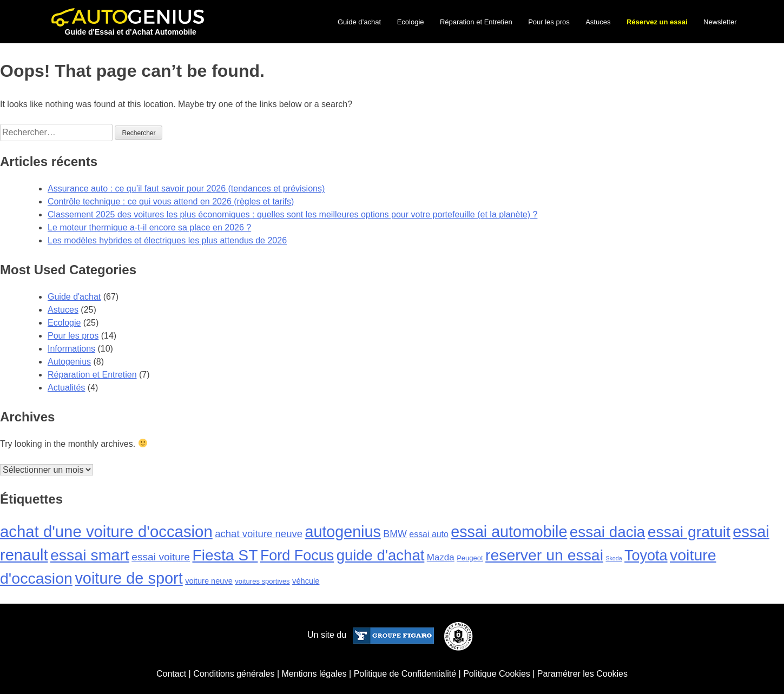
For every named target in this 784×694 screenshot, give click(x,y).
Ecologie (411, 22)
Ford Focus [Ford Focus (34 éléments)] (297, 556)
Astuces (598, 22)
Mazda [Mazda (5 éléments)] (441, 557)
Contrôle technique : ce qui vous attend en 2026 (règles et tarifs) (171, 201)
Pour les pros (549, 22)
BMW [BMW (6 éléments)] (395, 534)
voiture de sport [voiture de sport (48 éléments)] (129, 578)
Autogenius (69, 362)
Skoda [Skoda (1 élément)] (614, 558)
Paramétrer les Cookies (582, 674)
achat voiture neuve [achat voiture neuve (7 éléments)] (259, 534)
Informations (71, 349)
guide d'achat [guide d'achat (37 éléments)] (381, 555)
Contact (171, 674)
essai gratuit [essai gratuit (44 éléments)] (689, 532)
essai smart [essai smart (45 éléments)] (90, 555)
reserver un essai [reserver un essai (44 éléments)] (544, 555)
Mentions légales (314, 674)
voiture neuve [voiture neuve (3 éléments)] (209, 581)
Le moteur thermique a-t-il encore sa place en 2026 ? (149, 227)
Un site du (370, 635)
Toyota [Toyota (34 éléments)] (646, 556)
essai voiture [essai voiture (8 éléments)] (161, 557)
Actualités (66, 388)
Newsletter (720, 22)
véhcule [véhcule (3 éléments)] (306, 581)
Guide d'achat (74, 297)
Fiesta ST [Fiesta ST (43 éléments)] (225, 555)
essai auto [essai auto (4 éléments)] (429, 534)
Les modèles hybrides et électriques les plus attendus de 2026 (167, 240)
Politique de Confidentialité (405, 674)
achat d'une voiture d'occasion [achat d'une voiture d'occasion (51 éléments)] (106, 531)
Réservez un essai (657, 22)
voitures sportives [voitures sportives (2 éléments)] (262, 581)
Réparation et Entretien (476, 22)
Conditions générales (234, 674)
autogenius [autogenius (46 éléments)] (343, 532)
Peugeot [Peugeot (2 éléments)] (470, 558)
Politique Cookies (497, 674)
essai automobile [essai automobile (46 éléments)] (509, 532)
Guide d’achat (359, 22)
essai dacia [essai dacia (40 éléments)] (607, 532)
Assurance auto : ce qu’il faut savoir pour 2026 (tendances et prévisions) (186, 189)
